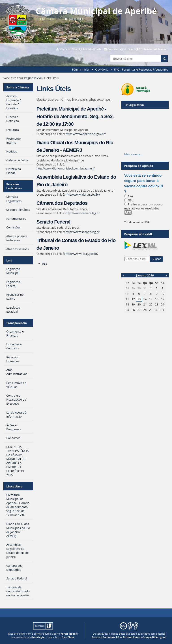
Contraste (145, 49)
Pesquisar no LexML (139, 234)
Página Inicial (81, 69)
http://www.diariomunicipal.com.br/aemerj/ (66, 168)
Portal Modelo (69, 634)
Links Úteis (14, 486)
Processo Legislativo (14, 186)
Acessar (163, 49)
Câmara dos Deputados (62, 203)
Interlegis (38, 637)
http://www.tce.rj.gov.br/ (82, 254)
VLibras (129, 49)
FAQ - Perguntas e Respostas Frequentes (141, 69)
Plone (71, 637)
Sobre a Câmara (18, 87)
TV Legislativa (134, 105)
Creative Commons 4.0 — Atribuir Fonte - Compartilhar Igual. (129, 637)
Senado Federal (53, 222)
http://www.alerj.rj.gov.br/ (83, 194)
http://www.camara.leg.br (83, 213)
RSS (45, 263)
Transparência (17, 323)
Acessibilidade (92, 49)
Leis (9, 260)
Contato (113, 49)
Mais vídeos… (133, 154)
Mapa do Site (68, 49)
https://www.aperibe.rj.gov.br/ (86, 134)
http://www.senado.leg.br (83, 232)
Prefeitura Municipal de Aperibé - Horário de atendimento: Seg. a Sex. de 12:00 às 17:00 (75, 116)
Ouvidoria (102, 69)
